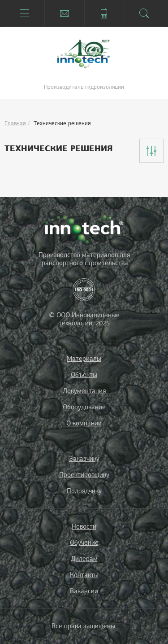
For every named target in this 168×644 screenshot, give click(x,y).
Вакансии (84, 591)
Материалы (84, 359)
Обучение (84, 543)
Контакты (84, 575)
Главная (15, 123)
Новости (84, 526)
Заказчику (84, 459)
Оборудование (84, 407)
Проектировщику (84, 475)
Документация (84, 391)
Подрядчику (84, 491)
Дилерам (84, 559)
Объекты (84, 375)
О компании (84, 423)
